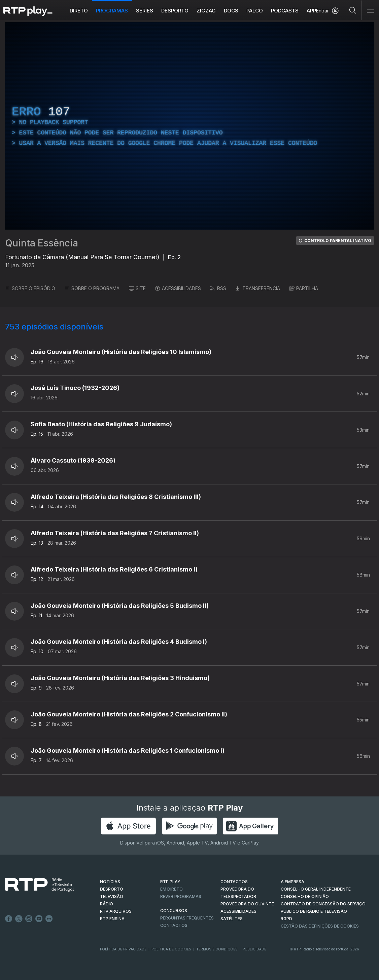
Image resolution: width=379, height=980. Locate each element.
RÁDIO (107, 904)
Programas (112, 11)
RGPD (286, 919)
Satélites (232, 919)
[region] (189, 126)
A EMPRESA (292, 882)
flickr (49, 919)
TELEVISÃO (112, 896)
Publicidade (254, 949)
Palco (255, 11)
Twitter (19, 919)
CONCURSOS (174, 911)
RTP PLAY (170, 882)
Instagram (29, 919)
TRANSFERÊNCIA (258, 288)
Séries (145, 11)
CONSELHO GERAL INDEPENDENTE (316, 889)
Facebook (9, 919)
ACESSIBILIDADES (178, 288)
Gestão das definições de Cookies (320, 926)
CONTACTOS (234, 882)
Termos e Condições (217, 949)
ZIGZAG (206, 11)
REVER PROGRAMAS (181, 896)
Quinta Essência (42, 243)
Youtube (39, 919)
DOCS (231, 11)
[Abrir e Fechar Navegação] (370, 11)
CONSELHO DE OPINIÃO (305, 896)
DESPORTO (112, 889)
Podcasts (285, 11)
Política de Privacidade (123, 949)
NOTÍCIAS (110, 882)
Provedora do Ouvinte (247, 904)
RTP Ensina (112, 919)
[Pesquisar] (353, 10)
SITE (137, 288)
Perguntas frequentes (187, 918)
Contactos (174, 925)
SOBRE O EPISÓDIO (30, 288)
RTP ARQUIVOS (116, 911)
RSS (218, 288)
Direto (79, 11)
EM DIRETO (171, 889)
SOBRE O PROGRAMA (92, 288)
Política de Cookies (171, 949)
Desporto (175, 11)
